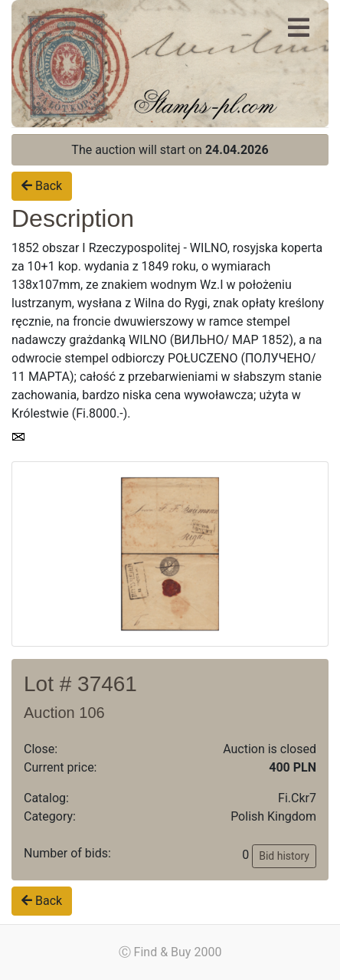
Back (42, 186)
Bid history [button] (284, 856)
